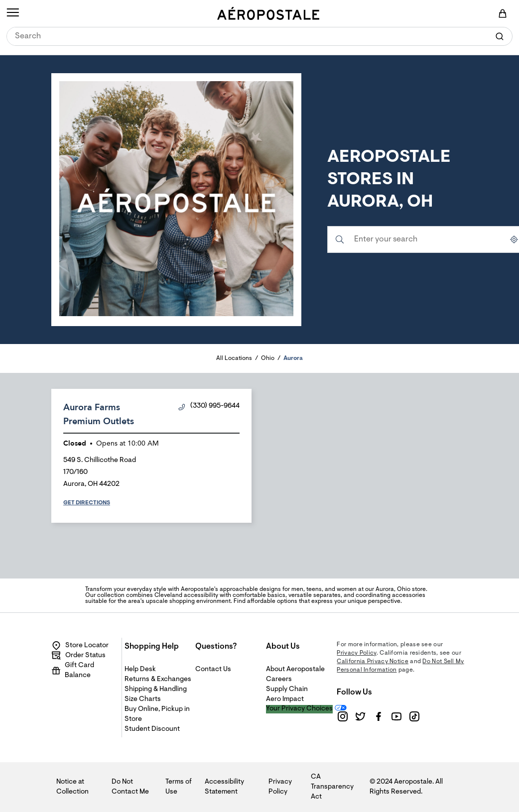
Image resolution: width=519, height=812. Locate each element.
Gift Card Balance (73, 671)
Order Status (78, 656)
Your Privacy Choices (299, 709)
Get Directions (87, 503)
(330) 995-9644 (209, 406)
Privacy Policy (356, 653)
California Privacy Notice (373, 662)
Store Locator (80, 646)
